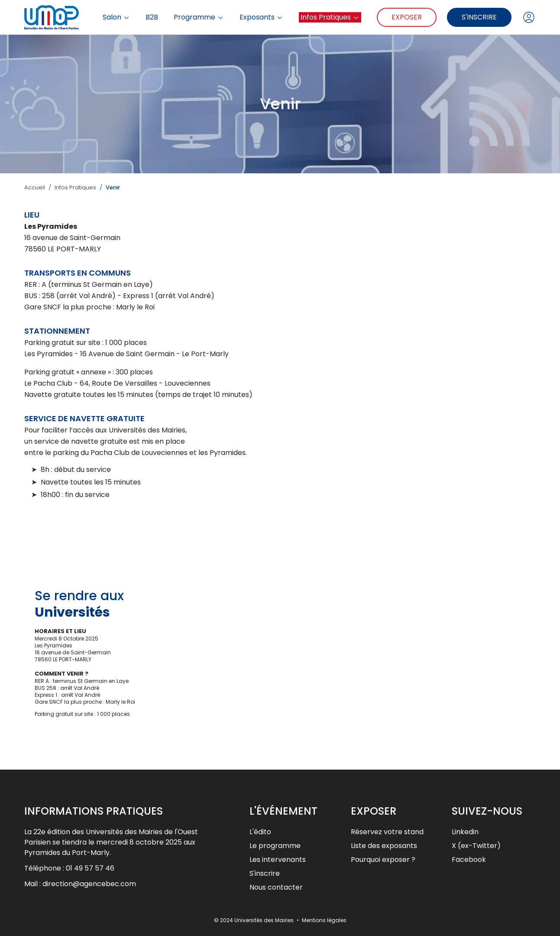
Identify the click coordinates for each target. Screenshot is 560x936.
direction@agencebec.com (89, 884)
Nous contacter (276, 887)
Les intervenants (278, 860)
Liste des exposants (384, 846)
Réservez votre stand (387, 832)
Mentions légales (324, 920)
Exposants (261, 17)
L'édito (260, 832)
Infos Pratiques (330, 17)
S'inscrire (479, 17)
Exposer (407, 17)
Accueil (35, 188)
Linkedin (465, 832)
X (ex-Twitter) (476, 846)
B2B (152, 17)
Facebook (469, 860)
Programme (199, 17)
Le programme (275, 846)
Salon (116, 17)
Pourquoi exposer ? (383, 860)
